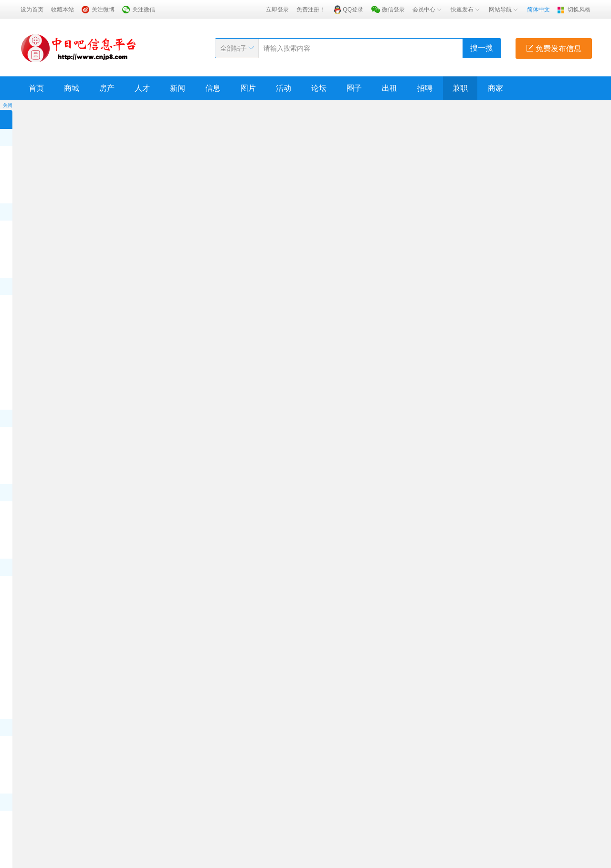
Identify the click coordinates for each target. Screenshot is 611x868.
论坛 (319, 88)
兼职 (460, 88)
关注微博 (103, 10)
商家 (495, 88)
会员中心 (428, 10)
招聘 (425, 88)
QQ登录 (353, 10)
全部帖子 (233, 48)
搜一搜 (482, 48)
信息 (213, 88)
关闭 (8, 105)
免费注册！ (311, 10)
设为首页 (32, 10)
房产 (107, 88)
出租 (390, 88)
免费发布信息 (554, 48)
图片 (248, 88)
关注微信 (144, 10)
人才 (142, 88)
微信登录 (393, 10)
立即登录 (277, 10)
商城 (72, 88)
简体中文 (538, 10)
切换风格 (579, 10)
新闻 (178, 88)
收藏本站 (63, 10)
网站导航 (504, 10)
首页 (36, 88)
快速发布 (466, 10)
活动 (284, 88)
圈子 (354, 88)
